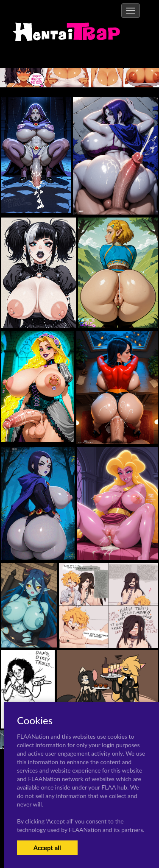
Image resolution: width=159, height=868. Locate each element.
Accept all (47, 848)
